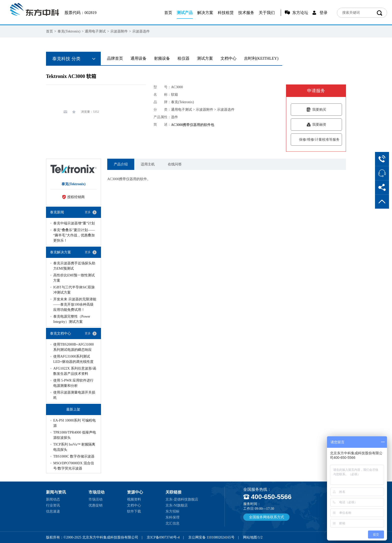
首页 (168, 13)
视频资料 (134, 499)
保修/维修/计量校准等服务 (316, 140)
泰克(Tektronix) (69, 31)
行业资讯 (53, 505)
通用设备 (138, 58)
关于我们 (267, 13)
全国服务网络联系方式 (266, 517)
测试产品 (185, 13)
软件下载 (134, 511)
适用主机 (148, 164)
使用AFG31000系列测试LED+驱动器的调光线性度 (73, 359)
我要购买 (316, 110)
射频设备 (162, 58)
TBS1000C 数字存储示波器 (74, 456)
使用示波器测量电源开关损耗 (74, 395)
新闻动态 (53, 499)
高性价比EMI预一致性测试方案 (74, 278)
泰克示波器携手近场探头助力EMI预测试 (74, 266)
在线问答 (175, 164)
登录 (323, 13)
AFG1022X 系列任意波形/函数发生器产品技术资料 (75, 371)
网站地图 (250, 537)
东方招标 (172, 511)
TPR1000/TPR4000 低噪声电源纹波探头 (75, 435)
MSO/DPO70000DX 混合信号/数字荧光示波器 (74, 466)
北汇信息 (172, 523)
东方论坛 (300, 13)
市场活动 (95, 499)
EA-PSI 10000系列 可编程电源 (74, 423)
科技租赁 (226, 13)
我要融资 (316, 125)
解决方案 (205, 13)
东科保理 (172, 517)
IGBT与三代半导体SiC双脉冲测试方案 (74, 290)
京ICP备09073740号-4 (163, 537)
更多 (88, 212)
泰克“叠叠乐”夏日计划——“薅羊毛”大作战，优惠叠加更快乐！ (74, 235)
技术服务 (246, 13)
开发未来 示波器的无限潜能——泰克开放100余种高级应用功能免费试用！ (75, 304)
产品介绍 (121, 164)
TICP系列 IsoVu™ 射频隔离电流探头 (74, 447)
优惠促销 (95, 505)
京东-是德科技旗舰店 (182, 499)
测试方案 (205, 58)
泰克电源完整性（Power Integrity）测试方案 (72, 319)
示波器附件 (119, 31)
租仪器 (183, 58)
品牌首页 (115, 58)
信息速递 (53, 511)
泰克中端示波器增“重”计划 (74, 223)
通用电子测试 (95, 31)
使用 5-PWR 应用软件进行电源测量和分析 (73, 383)
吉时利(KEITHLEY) (261, 58)
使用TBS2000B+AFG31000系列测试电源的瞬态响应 (73, 347)
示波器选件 (141, 31)
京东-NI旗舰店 (177, 505)
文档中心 (228, 58)
